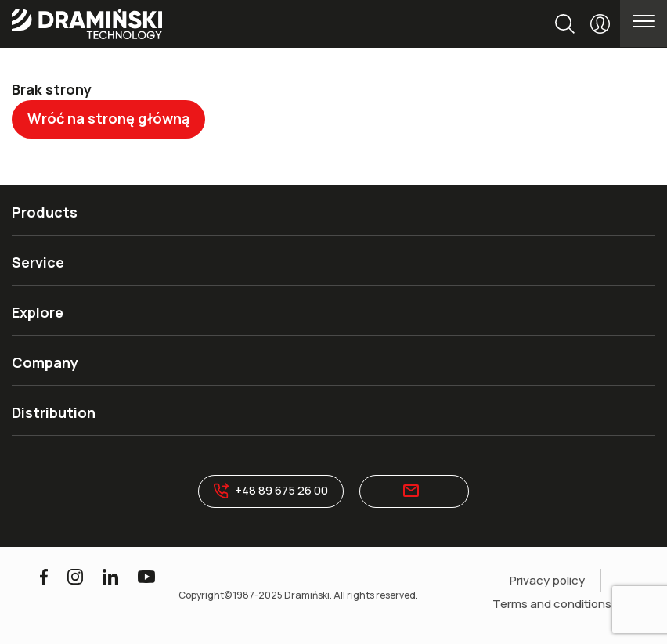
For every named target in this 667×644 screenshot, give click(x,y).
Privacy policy (547, 580)
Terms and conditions (552, 604)
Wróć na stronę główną (108, 118)
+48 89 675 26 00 (271, 490)
